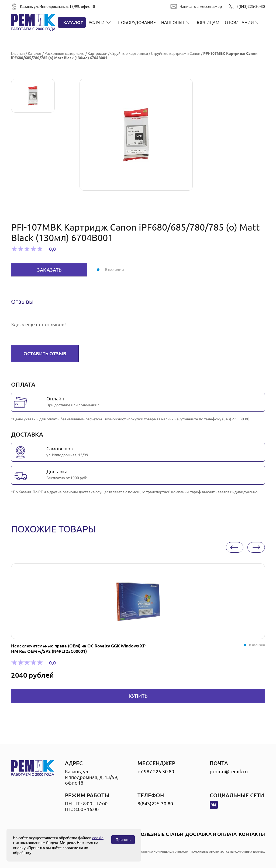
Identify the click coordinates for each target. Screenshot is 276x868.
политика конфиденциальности (163, 852)
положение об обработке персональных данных (228, 852)
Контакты (252, 834)
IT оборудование (136, 22)
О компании (239, 22)
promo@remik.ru (229, 771)
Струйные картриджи (129, 53)
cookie (98, 838)
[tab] (22, 302)
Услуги (97, 22)
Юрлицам (208, 22)
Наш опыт (173, 22)
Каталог (73, 22)
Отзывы (22, 301)
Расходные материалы (65, 53)
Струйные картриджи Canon (176, 53)
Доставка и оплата (211, 834)
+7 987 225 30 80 (156, 771)
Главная (18, 53)
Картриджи (97, 53)
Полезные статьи (160, 834)
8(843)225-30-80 (251, 6)
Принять (123, 840)
